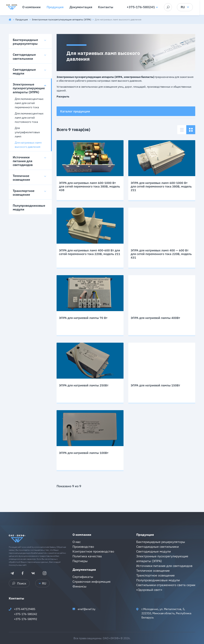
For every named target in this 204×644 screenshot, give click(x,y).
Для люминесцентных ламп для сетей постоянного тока (29, 118)
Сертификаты (83, 577)
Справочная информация (92, 581)
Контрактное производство (93, 551)
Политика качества (87, 556)
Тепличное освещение (21, 178)
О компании (82, 535)
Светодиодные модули (24, 71)
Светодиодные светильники (24, 56)
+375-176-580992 (25, 619)
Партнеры (80, 561)
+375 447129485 (25, 609)
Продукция (22, 19)
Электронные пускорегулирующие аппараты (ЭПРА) (62, 19)
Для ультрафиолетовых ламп (27, 132)
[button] (63, 96)
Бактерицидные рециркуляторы (25, 42)
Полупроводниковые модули (29, 207)
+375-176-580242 (25, 614)
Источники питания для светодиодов (23, 161)
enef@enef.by (87, 609)
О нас (77, 542)
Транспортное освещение (24, 193)
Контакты (16, 598)
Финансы (79, 586)
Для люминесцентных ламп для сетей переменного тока (29, 103)
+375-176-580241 (143, 7)
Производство (83, 547)
